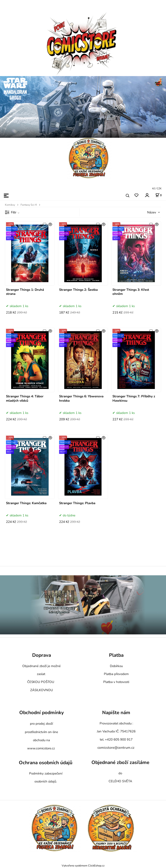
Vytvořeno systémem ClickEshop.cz (83, 866)
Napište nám (116, 713)
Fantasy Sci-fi (29, 205)
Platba (116, 655)
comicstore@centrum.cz (116, 748)
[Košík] (159, 195)
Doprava (42, 655)
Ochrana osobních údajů (46, 763)
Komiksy (10, 205)
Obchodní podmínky (42, 713)
